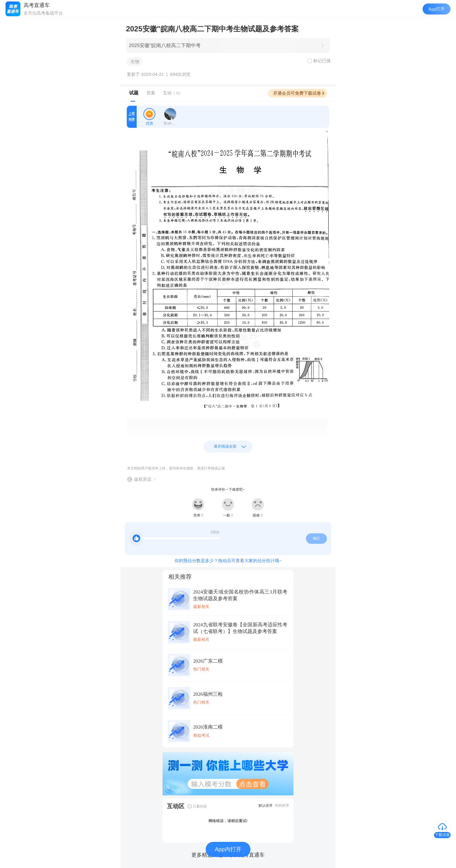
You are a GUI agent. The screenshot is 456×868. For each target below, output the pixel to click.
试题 (134, 93)
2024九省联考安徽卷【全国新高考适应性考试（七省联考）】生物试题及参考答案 (240, 628)
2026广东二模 (208, 661)
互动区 (176, 806)
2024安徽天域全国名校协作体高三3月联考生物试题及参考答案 (240, 595)
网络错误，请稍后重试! (228, 821)
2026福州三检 (208, 694)
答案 (151, 93)
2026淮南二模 (208, 727)
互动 (173, 93)
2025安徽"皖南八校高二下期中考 (165, 45)
